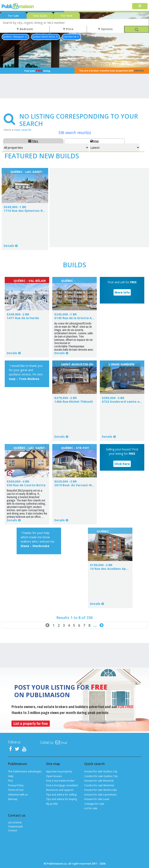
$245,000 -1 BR (65, 314)
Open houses (54, 776)
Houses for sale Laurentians (100, 795)
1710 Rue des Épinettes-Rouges (28, 211)
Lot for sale (91, 808)
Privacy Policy (16, 785)
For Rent (67, 16)
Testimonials (15, 827)
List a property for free (31, 724)
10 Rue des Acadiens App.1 (110, 569)
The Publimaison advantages (25, 771)
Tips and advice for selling (61, 795)
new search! (23, 130)
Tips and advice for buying (61, 799)
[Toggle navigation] (140, 6)
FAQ (10, 781)
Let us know (15, 822)
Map (95, 141)
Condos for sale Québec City (101, 776)
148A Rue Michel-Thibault (74, 401)
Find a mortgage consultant (62, 785)
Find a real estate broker (60, 781)
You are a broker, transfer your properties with (112, 71)
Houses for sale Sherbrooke (101, 790)
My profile (52, 804)
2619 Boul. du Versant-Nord (76, 485)
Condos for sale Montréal (99, 785)
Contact (13, 830)
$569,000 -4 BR (18, 481)
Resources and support (60, 790)
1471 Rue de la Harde (23, 318)
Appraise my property (59, 771)
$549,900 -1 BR (15, 207)
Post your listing (37, 71)
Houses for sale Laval (97, 799)
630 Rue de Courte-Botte (26, 485)
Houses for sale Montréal (99, 781)
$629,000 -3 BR (65, 481)
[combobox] (74, 22)
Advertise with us (18, 795)
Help (11, 776)
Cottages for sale (94, 804)
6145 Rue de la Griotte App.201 (78, 318)
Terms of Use (16, 790)
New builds (40, 16)
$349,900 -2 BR (18, 314)
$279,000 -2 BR (65, 398)
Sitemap (13, 799)
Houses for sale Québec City (101, 771)
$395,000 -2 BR (113, 398)
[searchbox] (74, 22)
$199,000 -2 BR (101, 565)
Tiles (33, 141)
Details (9, 246)
